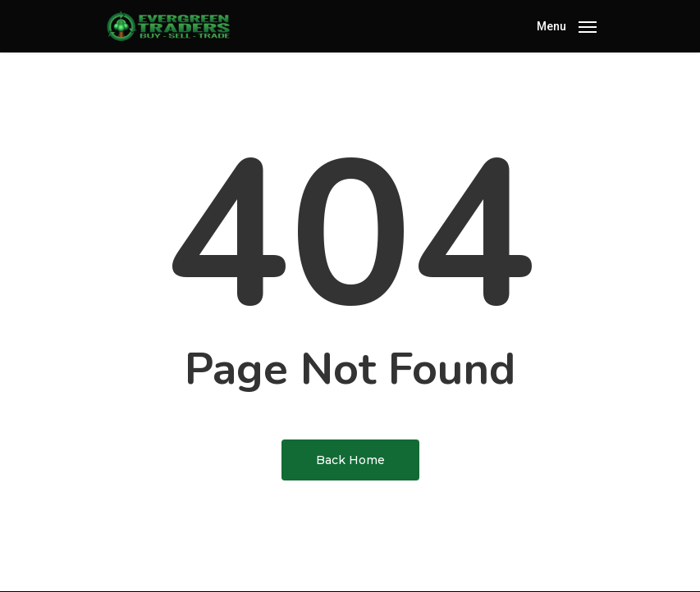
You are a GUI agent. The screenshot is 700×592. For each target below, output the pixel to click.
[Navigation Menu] (567, 25)
